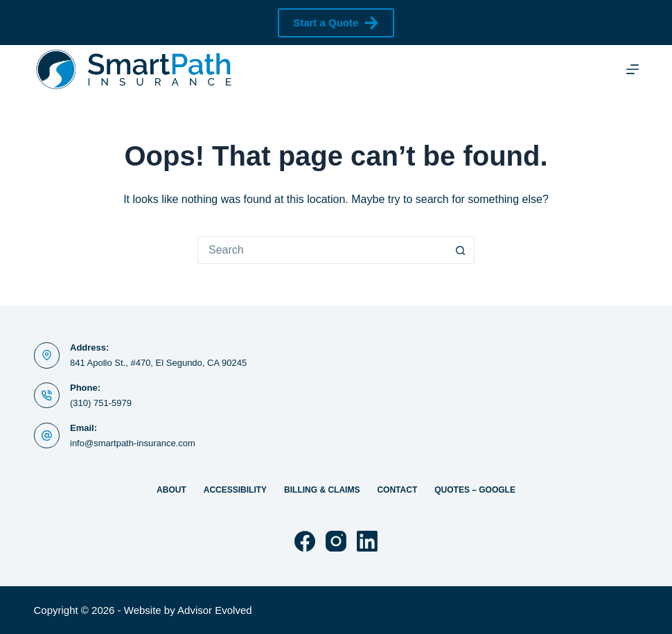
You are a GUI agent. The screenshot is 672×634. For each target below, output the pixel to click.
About (171, 490)
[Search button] (461, 250)
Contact (397, 490)
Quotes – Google (475, 490)
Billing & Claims (322, 490)
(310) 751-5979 (101, 403)
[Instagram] (336, 541)
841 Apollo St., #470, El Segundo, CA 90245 (158, 363)
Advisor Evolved (215, 610)
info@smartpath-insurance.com (133, 443)
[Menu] (633, 69)
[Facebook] (305, 541)
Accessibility (235, 490)
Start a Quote (336, 23)
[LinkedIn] (367, 541)
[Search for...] (322, 250)
